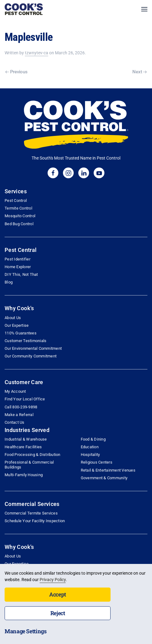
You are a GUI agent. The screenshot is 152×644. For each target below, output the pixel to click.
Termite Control (18, 208)
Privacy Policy (53, 580)
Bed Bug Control (19, 224)
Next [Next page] (140, 72)
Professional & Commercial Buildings (29, 465)
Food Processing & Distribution (33, 455)
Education (90, 447)
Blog (9, 282)
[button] (144, 9)
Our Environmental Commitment (33, 348)
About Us (13, 318)
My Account (15, 391)
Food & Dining (93, 439)
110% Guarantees (21, 333)
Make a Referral (19, 415)
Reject (58, 613)
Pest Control (16, 201)
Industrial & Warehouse (26, 439)
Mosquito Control (20, 216)
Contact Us (15, 422)
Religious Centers (97, 462)
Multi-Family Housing (24, 475)
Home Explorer (18, 267)
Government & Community (104, 478)
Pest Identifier (18, 259)
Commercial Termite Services (31, 513)
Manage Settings (26, 631)
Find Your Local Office (25, 399)
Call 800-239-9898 (21, 407)
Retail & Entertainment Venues (108, 470)
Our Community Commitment (31, 356)
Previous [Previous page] (16, 72)
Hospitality (90, 455)
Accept (58, 594)
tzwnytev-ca (37, 53)
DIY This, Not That (21, 274)
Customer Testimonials (25, 341)
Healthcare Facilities (23, 447)
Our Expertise (17, 325)
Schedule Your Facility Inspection (35, 521)
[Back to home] (24, 9)
